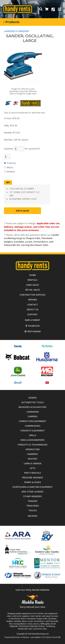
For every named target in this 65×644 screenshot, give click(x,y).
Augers (32, 398)
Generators (33, 449)
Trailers (32, 501)
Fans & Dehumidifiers (32, 440)
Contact (33, 304)
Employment (33, 320)
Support (32, 314)
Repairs (33, 299)
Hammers (32, 454)
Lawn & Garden (33, 463)
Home (32, 275)
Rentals (32, 280)
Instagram (33, 331)
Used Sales (32, 285)
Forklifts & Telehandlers (33, 445)
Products (11, 22)
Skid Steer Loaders (32, 492)
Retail (33, 290)
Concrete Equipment (32, 431)
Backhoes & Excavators (32, 407)
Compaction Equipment (32, 421)
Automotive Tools (32, 402)
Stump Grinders (32, 496)
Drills (33, 435)
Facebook (33, 326)
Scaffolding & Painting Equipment (33, 487)
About (32, 309)
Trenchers (32, 506)
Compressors (32, 426)
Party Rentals (32, 473)
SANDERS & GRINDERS (16, 31)
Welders (33, 516)
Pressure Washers (33, 478)
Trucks (33, 510)
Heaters (32, 459)
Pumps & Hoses (32, 482)
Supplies (32, 295)
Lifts (32, 468)
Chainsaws (33, 412)
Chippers (32, 416)
